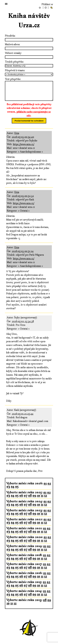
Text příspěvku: (13, 79)
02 (49, 483)
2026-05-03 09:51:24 (23, 251)
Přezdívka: (10, 36)
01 (45, 483)
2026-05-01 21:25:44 (23, 414)
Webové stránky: (13, 53)
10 (39, 495)
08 (30, 495)
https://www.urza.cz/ (24, 144)
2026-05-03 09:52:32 (23, 196)
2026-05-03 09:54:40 (23, 137)
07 (26, 495)
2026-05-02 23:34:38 (23, 321)
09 (34, 495)
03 (8, 486)
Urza (17, 133)
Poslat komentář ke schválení (29, 121)
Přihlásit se (47, 4)
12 (46, 495)
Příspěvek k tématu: (15, 70)
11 (42, 495)
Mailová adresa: (13, 44)
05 (17, 486)
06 (21, 495)
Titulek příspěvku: (14, 62)
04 (13, 486)
